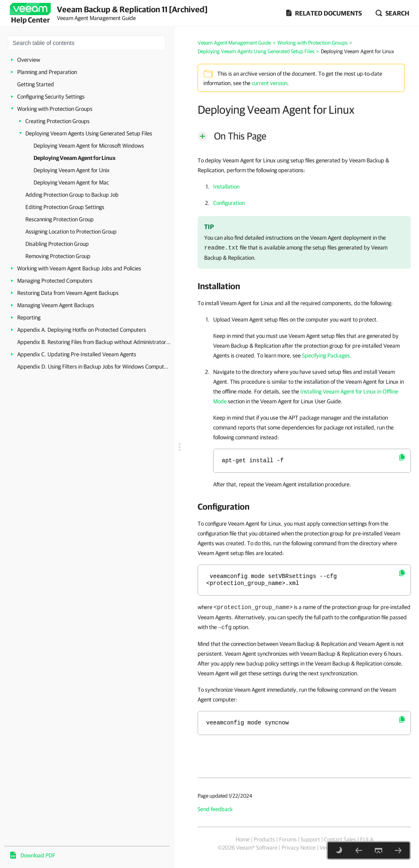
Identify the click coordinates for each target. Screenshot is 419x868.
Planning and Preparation (47, 72)
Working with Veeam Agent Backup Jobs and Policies (79, 268)
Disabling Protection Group (57, 244)
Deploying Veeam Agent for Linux (74, 158)
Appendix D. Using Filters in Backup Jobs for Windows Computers (94, 367)
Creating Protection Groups (57, 121)
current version (269, 83)
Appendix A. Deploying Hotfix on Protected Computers (82, 330)
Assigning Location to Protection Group (71, 232)
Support (310, 839)
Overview (29, 60)
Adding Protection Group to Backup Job (72, 195)
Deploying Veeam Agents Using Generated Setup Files (89, 133)
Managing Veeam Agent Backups (56, 305)
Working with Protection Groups (55, 109)
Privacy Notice (298, 848)
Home (243, 839)
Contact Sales (340, 839)
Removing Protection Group (58, 256)
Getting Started (36, 84)
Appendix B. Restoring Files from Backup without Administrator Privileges (94, 342)
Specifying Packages (326, 355)
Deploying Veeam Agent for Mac (71, 182)
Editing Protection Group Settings (65, 207)
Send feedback (215, 809)
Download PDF (38, 855)
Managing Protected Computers (55, 281)
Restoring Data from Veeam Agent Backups (68, 293)
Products (264, 839)
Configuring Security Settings (51, 97)
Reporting (29, 317)
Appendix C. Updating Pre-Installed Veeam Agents (77, 354)
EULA (367, 839)
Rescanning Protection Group (60, 219)
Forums (288, 839)
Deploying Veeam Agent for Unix (72, 170)
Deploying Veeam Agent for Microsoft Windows (89, 146)
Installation (226, 187)
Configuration (229, 203)
